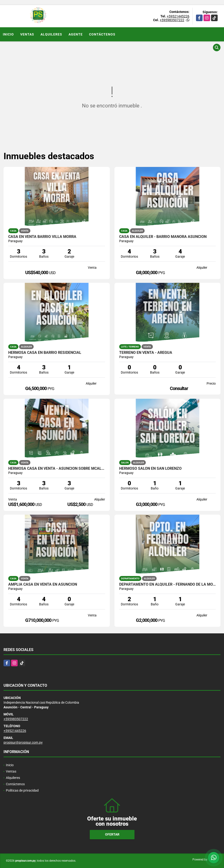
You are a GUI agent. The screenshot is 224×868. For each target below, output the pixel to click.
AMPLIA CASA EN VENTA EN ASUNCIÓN (43, 584)
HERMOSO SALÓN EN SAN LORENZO (150, 469)
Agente (76, 34)
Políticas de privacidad (22, 790)
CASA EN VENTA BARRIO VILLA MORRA (42, 237)
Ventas (27, 34)
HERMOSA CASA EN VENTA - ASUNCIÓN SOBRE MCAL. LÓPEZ (57, 469)
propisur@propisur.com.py (23, 742)
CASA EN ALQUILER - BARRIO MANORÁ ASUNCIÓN (163, 237)
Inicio (8, 34)
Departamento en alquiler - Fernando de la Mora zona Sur (168, 584)
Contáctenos (102, 34)
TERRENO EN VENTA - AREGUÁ (146, 353)
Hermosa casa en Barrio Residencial (45, 353)
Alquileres (51, 34)
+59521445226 (178, 16)
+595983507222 (172, 20)
